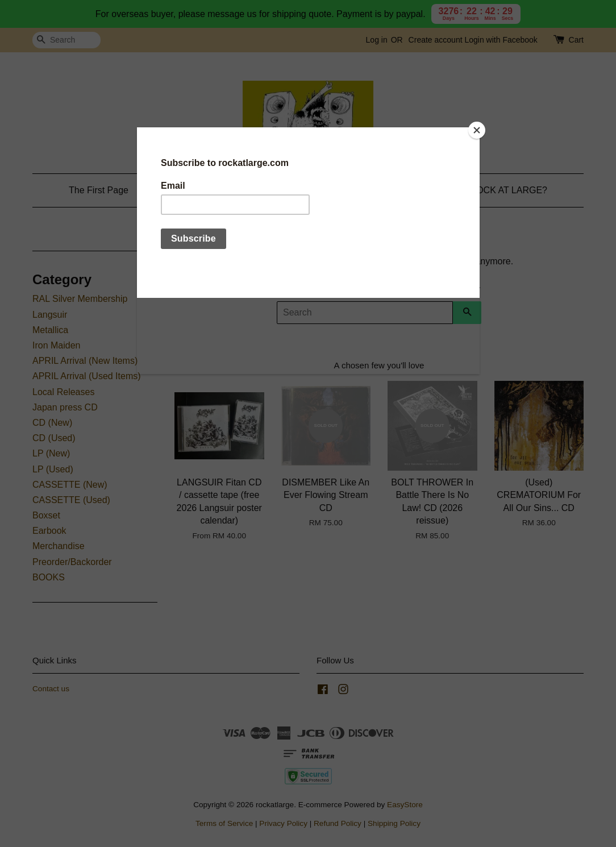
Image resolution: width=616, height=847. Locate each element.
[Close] (477, 130)
